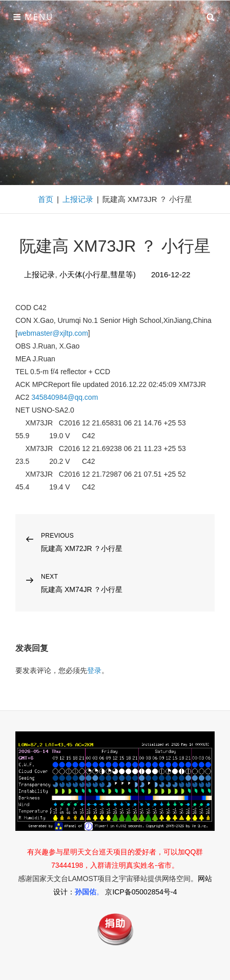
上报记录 (78, 199)
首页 (46, 199)
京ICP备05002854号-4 (141, 892)
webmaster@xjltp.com (53, 333)
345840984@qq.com (65, 397)
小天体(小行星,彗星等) (98, 274)
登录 (94, 670)
